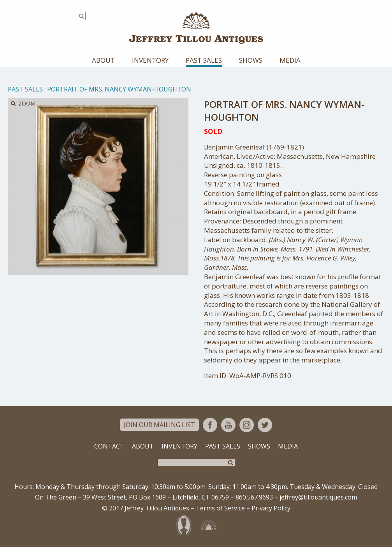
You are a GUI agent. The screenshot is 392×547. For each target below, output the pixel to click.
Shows (251, 60)
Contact (109, 446)
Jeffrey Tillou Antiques (196, 28)
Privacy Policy (271, 508)
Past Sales (204, 60)
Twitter (265, 425)
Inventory (150, 60)
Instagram (247, 425)
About (103, 60)
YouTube (228, 425)
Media (290, 60)
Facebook (210, 425)
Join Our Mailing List (159, 425)
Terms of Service (220, 508)
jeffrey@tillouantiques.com (318, 497)
